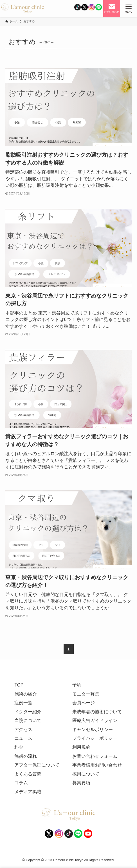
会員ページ (84, 703)
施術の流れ (26, 756)
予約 (77, 685)
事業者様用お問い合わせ (97, 765)
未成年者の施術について (97, 712)
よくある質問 (28, 774)
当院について (28, 720)
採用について (86, 774)
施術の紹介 (26, 694)
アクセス (23, 729)
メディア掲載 (28, 792)
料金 (19, 747)
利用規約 (81, 747)
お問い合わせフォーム (95, 756)
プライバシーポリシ (93, 738)
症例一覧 (23, 703)
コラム (21, 783)
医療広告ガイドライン (95, 720)
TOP (19, 685)
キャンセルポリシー (93, 729)
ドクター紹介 (28, 712)
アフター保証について (37, 765)
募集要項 (81, 783)
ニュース (23, 738)
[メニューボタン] (129, 8)
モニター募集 (86, 694)
